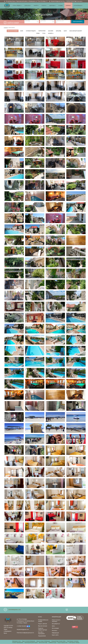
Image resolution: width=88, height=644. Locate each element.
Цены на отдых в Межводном (43, 641)
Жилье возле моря (43, 643)
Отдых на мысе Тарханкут (56, 621)
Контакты (80, 1)
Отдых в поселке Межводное (29, 641)
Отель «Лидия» (20, 5)
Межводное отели (16, 641)
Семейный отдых (52, 643)
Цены (53, 626)
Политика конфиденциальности (25, 633)
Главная (6, 28)
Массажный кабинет (76, 31)
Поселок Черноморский (18, 643)
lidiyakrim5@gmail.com (57, 1)
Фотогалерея (55, 628)
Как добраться (56, 624)
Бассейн (51, 31)
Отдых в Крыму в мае (62, 643)
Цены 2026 (30, 5)
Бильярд (59, 31)
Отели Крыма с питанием (73, 641)
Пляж (38, 33)
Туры (44, 33)
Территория (42, 31)
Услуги (45, 5)
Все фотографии (13, 31)
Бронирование (78, 5)
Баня (65, 31)
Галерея (69, 5)
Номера (38, 5)
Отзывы (61, 5)
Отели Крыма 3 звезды (74, 643)
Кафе (22, 31)
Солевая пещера (31, 31)
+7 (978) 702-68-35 (70, 1)
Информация (55, 633)
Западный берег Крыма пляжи (58, 641)
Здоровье (54, 5)
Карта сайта (55, 635)
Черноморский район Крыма (31, 643)
